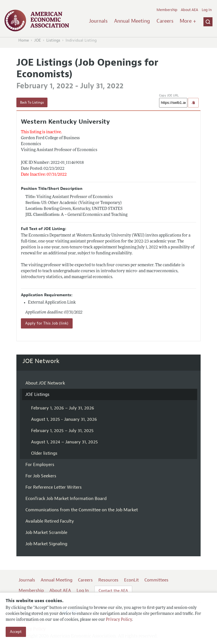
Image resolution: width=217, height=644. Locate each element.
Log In (207, 10)
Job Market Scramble (46, 533)
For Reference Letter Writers (54, 487)
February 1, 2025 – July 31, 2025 (62, 431)
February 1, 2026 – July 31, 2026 (63, 408)
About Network (45, 383)
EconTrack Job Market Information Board (66, 499)
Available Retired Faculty (50, 521)
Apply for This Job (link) (47, 323)
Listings (53, 40)
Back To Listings (32, 102)
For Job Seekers (41, 476)
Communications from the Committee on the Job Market (82, 510)
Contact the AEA (113, 591)
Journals (98, 21)
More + (188, 21)
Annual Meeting (132, 21)
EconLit (131, 580)
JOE (38, 40)
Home (24, 40)
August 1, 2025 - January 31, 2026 (64, 419)
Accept (16, 632)
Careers (165, 21)
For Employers (40, 465)
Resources (108, 580)
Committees (156, 580)
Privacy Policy (119, 620)
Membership (167, 10)
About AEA (189, 10)
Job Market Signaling (46, 544)
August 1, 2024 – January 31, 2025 (64, 442)
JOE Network (41, 361)
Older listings (44, 453)
